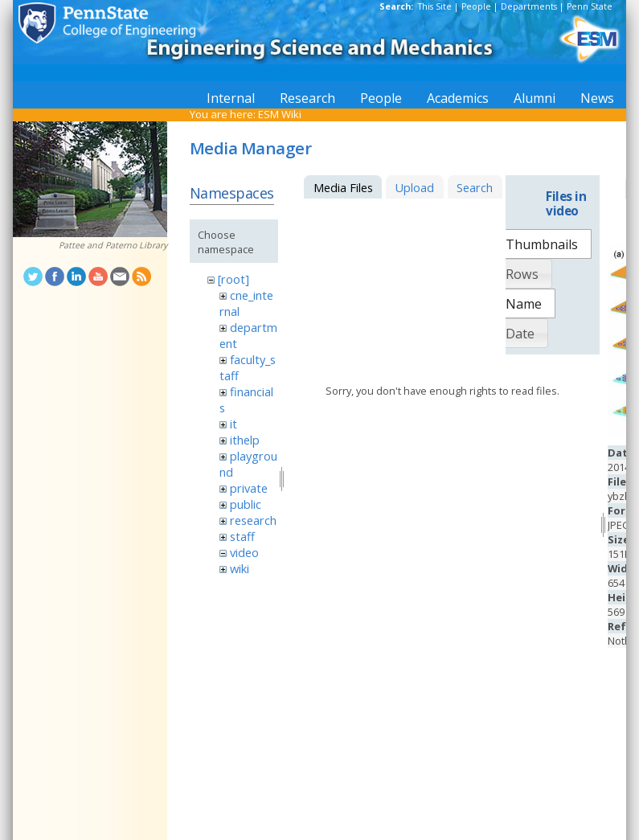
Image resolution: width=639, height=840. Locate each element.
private (249, 488)
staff (242, 536)
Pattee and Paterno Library (113, 245)
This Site (435, 6)
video (244, 552)
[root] (233, 279)
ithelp (245, 440)
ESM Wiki (280, 114)
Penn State (590, 6)
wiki (240, 568)
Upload (414, 187)
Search (475, 187)
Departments (529, 6)
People (476, 6)
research (253, 520)
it (233, 424)
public (246, 504)
